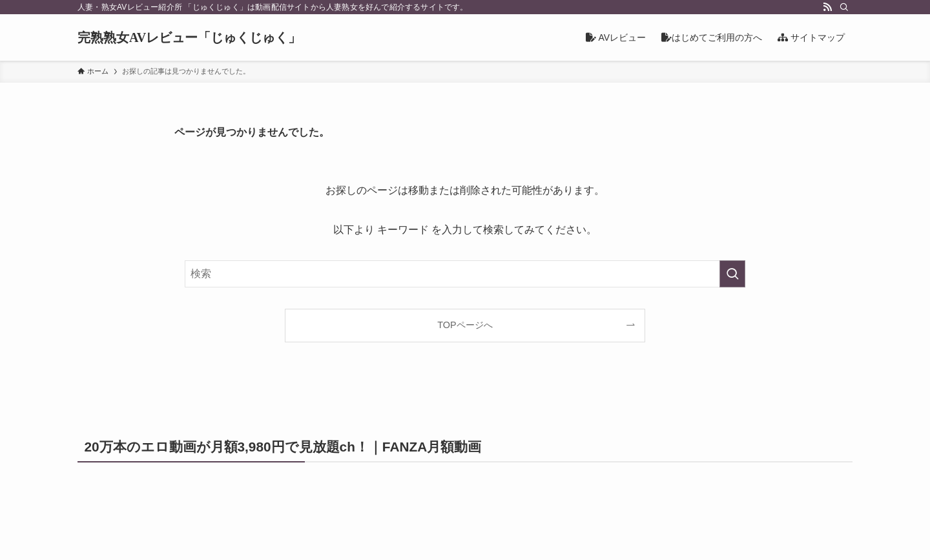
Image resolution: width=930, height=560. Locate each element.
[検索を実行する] (732, 274)
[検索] (844, 7)
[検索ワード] (465, 274)
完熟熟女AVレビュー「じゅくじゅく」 (189, 37)
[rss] (827, 7)
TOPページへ (465, 325)
